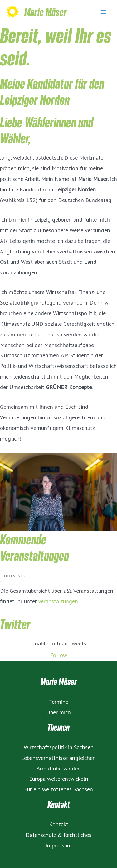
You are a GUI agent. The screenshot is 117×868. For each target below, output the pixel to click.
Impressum (59, 845)
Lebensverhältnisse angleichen (58, 758)
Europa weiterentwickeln (59, 779)
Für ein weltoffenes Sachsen (58, 789)
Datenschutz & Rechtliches (58, 835)
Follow (58, 655)
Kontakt (59, 824)
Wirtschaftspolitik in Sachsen (59, 747)
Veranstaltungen (58, 601)
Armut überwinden (59, 768)
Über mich (58, 712)
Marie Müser (46, 12)
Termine (59, 702)
